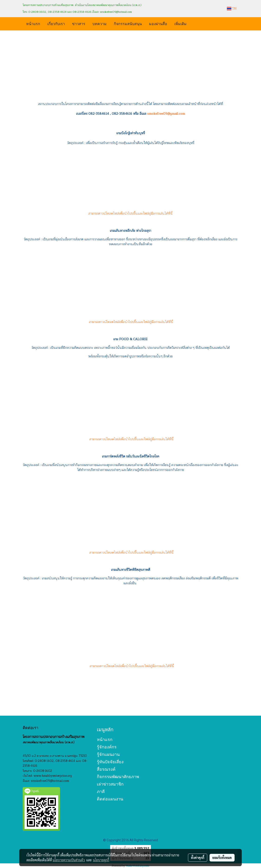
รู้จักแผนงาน (108, 754)
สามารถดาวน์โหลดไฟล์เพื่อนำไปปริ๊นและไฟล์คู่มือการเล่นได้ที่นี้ (130, 214)
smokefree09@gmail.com (166, 114)
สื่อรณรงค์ (106, 769)
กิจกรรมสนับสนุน (128, 23)
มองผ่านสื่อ (158, 23)
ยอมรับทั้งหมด (222, 858)
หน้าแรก (33, 23)
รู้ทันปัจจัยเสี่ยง (110, 762)
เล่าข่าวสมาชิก (110, 784)
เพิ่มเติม (180, 23)
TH (232, 8)
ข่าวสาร (79, 23)
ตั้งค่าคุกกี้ (198, 858)
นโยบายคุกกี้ (101, 860)
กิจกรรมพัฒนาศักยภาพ (118, 777)
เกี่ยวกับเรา (56, 23)
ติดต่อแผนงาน (110, 799)
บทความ (100, 23)
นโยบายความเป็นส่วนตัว (69, 860)
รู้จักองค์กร (107, 747)
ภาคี (101, 791)
